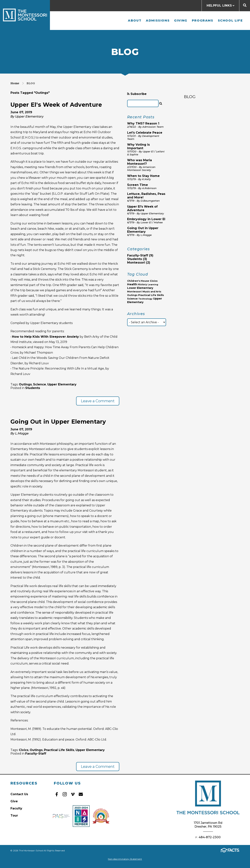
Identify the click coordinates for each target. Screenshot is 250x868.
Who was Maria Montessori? (139, 162)
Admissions (158, 20)
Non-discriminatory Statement (125, 859)
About (135, 20)
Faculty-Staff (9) (140, 255)
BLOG (190, 97)
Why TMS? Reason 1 (143, 123)
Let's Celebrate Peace (145, 133)
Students (33, 388)
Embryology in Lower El (146, 219)
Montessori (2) (139, 263)
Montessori (134, 292)
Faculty (16, 808)
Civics (24, 750)
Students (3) (137, 259)
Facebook (57, 794)
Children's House (138, 281)
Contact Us (19, 794)
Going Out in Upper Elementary (58, 422)
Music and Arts (152, 292)
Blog (31, 83)
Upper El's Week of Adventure (56, 105)
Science (40, 384)
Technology (145, 299)
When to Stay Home (143, 176)
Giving (181, 20)
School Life (230, 20)
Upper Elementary (62, 384)
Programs (203, 20)
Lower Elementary (140, 288)
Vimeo (73, 794)
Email (81, 794)
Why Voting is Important (138, 146)
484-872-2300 (210, 837)
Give (14, 801)
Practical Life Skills (59, 750)
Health (132, 284)
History (142, 284)
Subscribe (137, 94)
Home (15, 83)
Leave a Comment (98, 401)
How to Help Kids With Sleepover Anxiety (45, 337)
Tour (14, 815)
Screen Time (138, 185)
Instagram (65, 794)
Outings (25, 384)
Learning (153, 285)
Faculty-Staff (36, 754)
